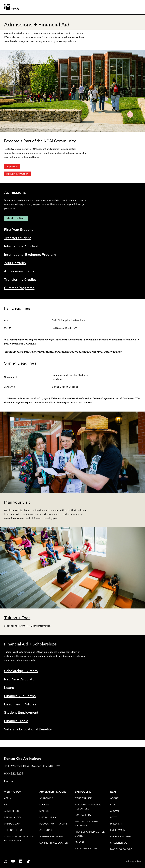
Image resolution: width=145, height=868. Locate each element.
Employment (118, 830)
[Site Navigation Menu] (139, 6)
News (114, 817)
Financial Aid (12, 817)
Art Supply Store (86, 849)
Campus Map (12, 824)
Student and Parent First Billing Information (27, 626)
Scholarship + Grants (21, 671)
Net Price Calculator (20, 679)
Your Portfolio (15, 263)
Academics (46, 798)
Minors (44, 811)
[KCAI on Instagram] (6, 861)
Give (113, 805)
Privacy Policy (133, 861)
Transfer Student (18, 238)
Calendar (46, 830)
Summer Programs (19, 288)
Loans (9, 688)
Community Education (54, 843)
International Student (21, 246)
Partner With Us (121, 836)
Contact (9, 781)
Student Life (83, 798)
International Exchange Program (30, 254)
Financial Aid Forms (20, 696)
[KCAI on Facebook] (35, 861)
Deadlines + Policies (20, 704)
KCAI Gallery (83, 815)
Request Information (17, 174)
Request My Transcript (55, 824)
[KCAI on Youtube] (13, 861)
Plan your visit (17, 502)
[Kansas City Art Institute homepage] (12, 7)
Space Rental (119, 843)
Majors (44, 805)
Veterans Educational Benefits (28, 729)
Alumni (115, 811)
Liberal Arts (48, 817)
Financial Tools (16, 721)
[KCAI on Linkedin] (21, 861)
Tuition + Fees (17, 618)
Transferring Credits (20, 279)
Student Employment (21, 712)
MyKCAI (79, 842)
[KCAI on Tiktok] (28, 861)
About (114, 798)
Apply (8, 798)
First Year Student (18, 229)
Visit (7, 805)
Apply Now (12, 167)
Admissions (11, 811)
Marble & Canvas (121, 849)
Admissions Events (19, 271)
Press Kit (116, 824)
